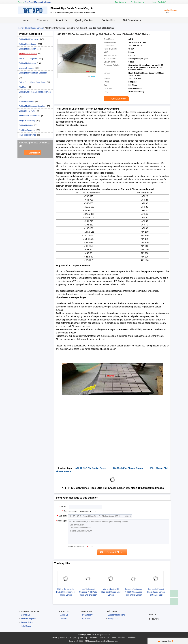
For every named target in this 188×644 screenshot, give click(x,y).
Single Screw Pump (27, 121)
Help (114, 638)
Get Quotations (132, 20)
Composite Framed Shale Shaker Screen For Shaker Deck (156, 592)
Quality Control (84, 20)
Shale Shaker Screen (34, 28)
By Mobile (86, 619)
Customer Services (29, 611)
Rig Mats (23, 87)
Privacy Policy (27, 622)
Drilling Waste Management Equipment (35, 92)
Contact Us (108, 20)
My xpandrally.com (43, 2)
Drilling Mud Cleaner (28, 63)
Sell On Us (112, 611)
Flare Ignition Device (28, 135)
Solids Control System (28, 58)
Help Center (26, 626)
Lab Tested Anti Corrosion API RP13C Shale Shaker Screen (88, 592)
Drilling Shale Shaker (28, 44)
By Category (87, 615)
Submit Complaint (28, 619)
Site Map (84, 638)
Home (25, 20)
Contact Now (34, 153)
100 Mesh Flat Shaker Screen (128, 468)
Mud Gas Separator (27, 130)
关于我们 (122, 638)
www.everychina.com (101, 635)
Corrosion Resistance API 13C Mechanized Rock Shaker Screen (133, 592)
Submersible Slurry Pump (30, 116)
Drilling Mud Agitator (28, 49)
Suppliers (74, 638)
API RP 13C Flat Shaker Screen (91, 468)
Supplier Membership (117, 615)
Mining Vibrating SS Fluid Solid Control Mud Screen (111, 592)
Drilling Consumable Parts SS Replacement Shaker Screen (66, 592)
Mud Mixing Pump (27, 101)
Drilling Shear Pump (28, 111)
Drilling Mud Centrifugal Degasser (33, 73)
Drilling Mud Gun (26, 125)
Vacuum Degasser (27, 68)
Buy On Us (86, 611)
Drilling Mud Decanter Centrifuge (33, 106)
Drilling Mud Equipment (29, 39)
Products (42, 20)
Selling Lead (113, 619)
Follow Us (154, 619)
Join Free (29, 2)
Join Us (64, 619)
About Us (61, 20)
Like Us (153, 615)
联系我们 (132, 638)
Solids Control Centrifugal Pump (32, 82)
